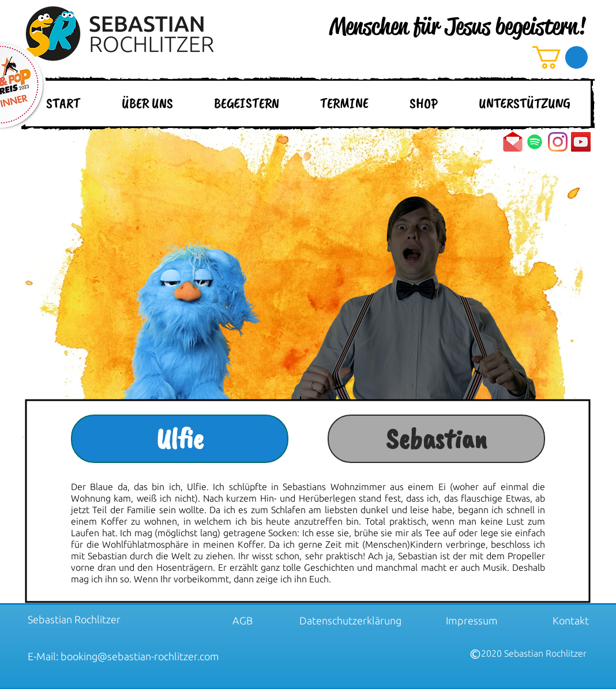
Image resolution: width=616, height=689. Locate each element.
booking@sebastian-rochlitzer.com (140, 656)
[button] (560, 57)
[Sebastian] (436, 439)
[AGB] (242, 620)
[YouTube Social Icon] (581, 142)
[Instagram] (558, 142)
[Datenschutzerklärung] (350, 620)
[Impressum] (472, 620)
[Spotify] (535, 142)
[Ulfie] (180, 439)
